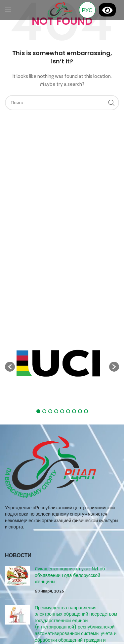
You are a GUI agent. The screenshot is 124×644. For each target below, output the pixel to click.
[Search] (62, 103)
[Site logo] (60, 9)
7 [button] (74, 411)
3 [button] (50, 411)
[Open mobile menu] (8, 10)
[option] (62, 363)
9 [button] (86, 411)
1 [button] (38, 411)
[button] (10, 367)
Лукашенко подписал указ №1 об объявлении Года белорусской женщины (70, 575)
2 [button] (44, 411)
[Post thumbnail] (17, 580)
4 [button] (56, 411)
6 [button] (68, 411)
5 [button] (62, 411)
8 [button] (80, 411)
